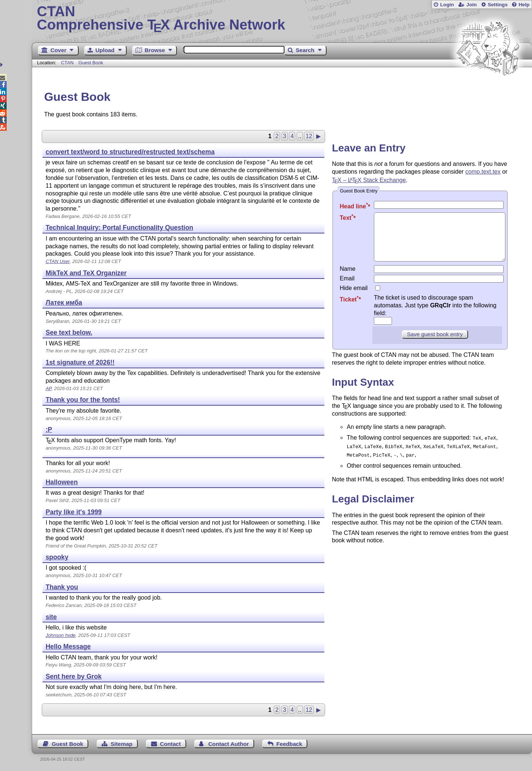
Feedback (289, 744)
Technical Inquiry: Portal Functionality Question (119, 228)
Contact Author (229, 744)
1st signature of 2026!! (80, 362)
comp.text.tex (483, 172)
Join (471, 5)
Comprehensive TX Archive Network (282, 18)
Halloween (62, 482)
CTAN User (57, 261)
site (51, 617)
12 (309, 136)
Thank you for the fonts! (83, 400)
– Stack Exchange (369, 180)
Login (447, 5)
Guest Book (91, 63)
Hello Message (68, 647)
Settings (498, 5)
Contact (170, 744)
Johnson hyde (60, 635)
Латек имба (64, 303)
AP (48, 388)
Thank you (62, 587)
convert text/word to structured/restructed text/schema (130, 152)
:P (49, 430)
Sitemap (121, 744)
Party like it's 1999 (74, 512)
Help (524, 5)
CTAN (67, 63)
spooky (57, 557)
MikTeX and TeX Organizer (86, 273)
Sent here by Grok (74, 676)
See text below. (69, 332)
